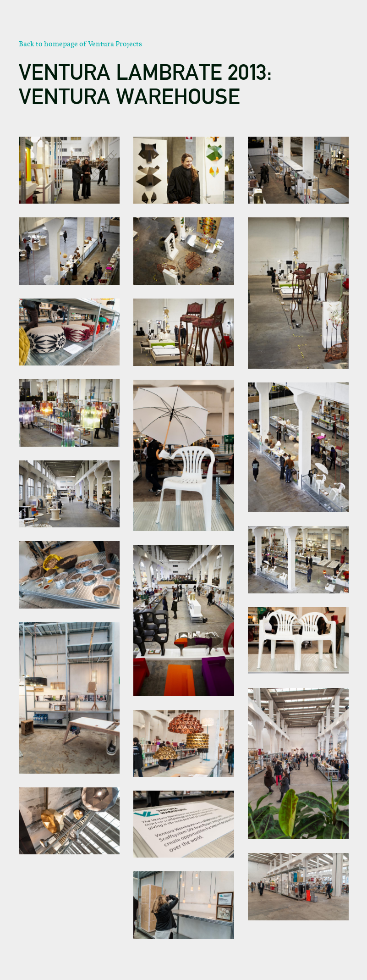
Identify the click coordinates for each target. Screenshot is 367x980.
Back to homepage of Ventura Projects (80, 44)
